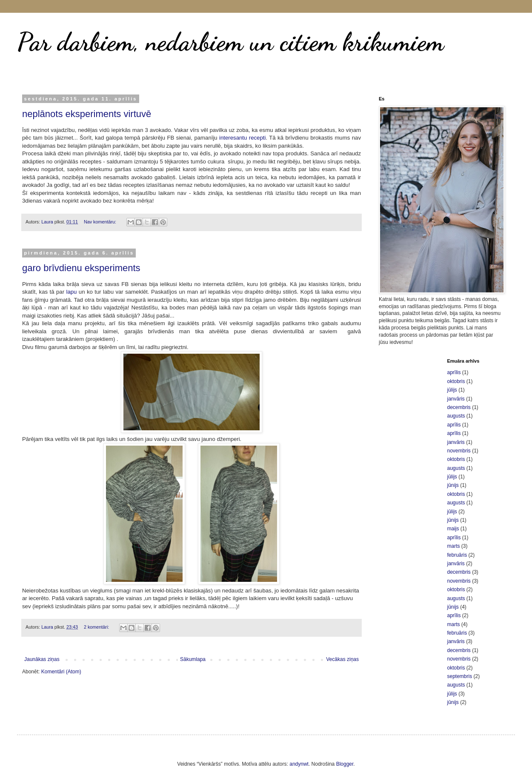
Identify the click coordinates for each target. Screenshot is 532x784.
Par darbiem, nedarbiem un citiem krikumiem (230, 42)
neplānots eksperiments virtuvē (87, 114)
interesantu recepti (242, 138)
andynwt (299, 764)
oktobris (456, 381)
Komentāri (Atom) (61, 672)
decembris (459, 407)
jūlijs (452, 390)
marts (454, 546)
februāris (457, 555)
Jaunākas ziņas (42, 659)
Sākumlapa (193, 659)
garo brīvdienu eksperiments (81, 268)
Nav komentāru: (101, 222)
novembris (459, 451)
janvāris (456, 399)
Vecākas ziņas (342, 659)
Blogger (345, 764)
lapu (71, 292)
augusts (456, 416)
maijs (453, 529)
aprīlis (454, 372)
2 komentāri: (97, 627)
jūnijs (453, 485)
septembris (460, 676)
